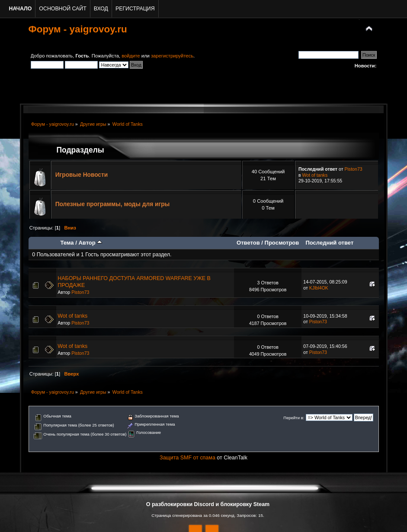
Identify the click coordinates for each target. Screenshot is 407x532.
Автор (90, 243)
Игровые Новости (82, 175)
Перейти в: (294, 418)
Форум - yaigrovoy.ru (78, 29)
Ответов (248, 243)
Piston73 (353, 169)
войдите (131, 56)
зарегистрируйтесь (172, 56)
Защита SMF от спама (187, 458)
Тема (67, 243)
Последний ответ (329, 243)
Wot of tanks (315, 175)
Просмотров (282, 243)
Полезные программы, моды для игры (113, 204)
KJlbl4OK (319, 288)
